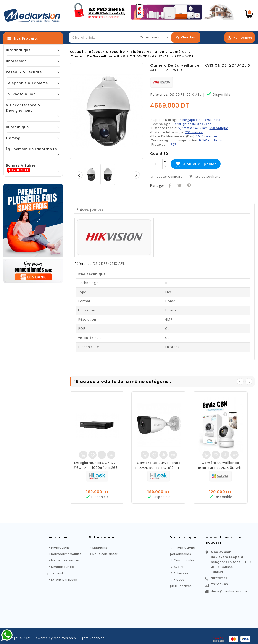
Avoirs (179, 567)
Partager (170, 185)
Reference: (159, 95)
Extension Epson (64, 580)
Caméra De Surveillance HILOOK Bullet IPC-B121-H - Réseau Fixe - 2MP (159, 468)
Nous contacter (105, 554)
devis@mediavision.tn (229, 591)
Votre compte (183, 537)
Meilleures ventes (66, 560)
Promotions (61, 548)
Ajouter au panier (196, 164)
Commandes (184, 560)
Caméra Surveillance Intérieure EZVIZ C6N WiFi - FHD (220, 468)
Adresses (181, 573)
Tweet (179, 185)
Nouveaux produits (66, 554)
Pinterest (188, 185)
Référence (83, 264)
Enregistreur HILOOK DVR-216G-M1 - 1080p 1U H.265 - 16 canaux (97, 468)
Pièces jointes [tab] (90, 210)
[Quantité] (156, 164)
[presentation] (79, 175)
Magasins (100, 548)
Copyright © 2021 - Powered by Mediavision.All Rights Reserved (54, 638)
